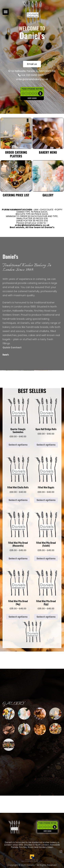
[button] (6, 12)
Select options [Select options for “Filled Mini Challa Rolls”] (18, 500)
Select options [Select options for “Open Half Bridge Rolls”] (46, 445)
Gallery (48, 195)
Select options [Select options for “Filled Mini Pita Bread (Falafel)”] (46, 559)
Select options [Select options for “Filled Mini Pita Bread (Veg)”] (18, 617)
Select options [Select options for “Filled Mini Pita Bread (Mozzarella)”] (18, 559)
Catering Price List (16, 195)
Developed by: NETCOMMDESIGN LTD (32, 860)
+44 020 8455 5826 (31, 75)
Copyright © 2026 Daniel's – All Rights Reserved (32, 865)
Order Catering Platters (16, 154)
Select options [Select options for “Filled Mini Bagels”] (46, 500)
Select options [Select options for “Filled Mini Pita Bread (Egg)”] (46, 617)
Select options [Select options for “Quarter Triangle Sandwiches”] (18, 445)
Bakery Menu (48, 152)
